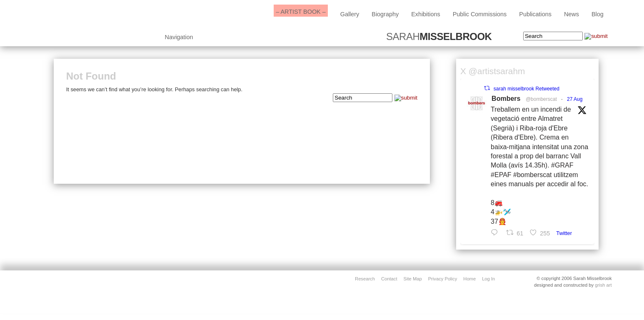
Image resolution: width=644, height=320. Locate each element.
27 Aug (575, 99)
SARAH (439, 37)
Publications (535, 14)
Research (365, 279)
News (572, 14)
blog (598, 14)
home (469, 279)
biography (385, 14)
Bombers (506, 99)
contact (389, 279)
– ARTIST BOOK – (301, 12)
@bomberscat (541, 99)
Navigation (179, 37)
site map (413, 279)
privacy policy (443, 279)
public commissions (480, 14)
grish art (603, 285)
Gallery (350, 14)
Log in (488, 279)
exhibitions (426, 14)
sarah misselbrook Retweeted (527, 89)
